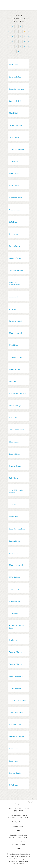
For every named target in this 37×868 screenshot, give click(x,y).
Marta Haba (14, 65)
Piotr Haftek (14, 113)
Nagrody (25, 815)
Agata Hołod (14, 613)
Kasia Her (13, 418)
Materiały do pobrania (18, 844)
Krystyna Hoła (15, 601)
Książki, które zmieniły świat (18, 835)
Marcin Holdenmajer (17, 565)
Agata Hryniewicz (16, 688)
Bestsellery (26, 808)
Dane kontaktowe (14, 842)
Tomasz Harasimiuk (16, 270)
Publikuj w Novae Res (19, 822)
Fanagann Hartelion (16, 321)
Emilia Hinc (14, 517)
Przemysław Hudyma (17, 737)
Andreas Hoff (14, 553)
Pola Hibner (14, 478)
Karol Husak (14, 761)
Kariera (27, 818)
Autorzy (21, 811)
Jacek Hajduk (14, 137)
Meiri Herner (14, 442)
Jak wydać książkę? (18, 826)
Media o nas (11, 818)
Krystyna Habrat (15, 77)
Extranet (21, 864)
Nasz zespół (18, 815)
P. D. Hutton (14, 785)
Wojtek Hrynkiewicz (17, 713)
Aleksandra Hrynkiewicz (18, 700)
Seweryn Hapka (15, 258)
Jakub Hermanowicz (17, 430)
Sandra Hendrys (15, 406)
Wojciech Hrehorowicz (18, 652)
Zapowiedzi (18, 808)
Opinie (18, 831)
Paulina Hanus (15, 246)
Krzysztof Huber (15, 725)
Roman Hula (14, 749)
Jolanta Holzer (15, 589)
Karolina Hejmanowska (18, 394)
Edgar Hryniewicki (16, 676)
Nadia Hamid (14, 186)
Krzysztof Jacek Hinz (17, 529)
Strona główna (18, 804)
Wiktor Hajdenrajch (16, 125)
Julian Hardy (14, 297)
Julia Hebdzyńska (16, 357)
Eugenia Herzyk (15, 466)
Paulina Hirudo (15, 541)
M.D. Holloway (15, 577)
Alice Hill (13, 505)
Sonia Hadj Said (15, 101)
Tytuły (15, 811)
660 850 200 (24, 856)
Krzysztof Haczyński (17, 89)
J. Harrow (13, 309)
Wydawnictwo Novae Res (19, 3)
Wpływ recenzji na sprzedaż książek (19, 837)
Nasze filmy (20, 818)
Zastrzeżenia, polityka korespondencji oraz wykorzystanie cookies (18, 861)
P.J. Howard (14, 640)
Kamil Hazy (14, 345)
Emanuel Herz (14, 454)
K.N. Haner (13, 222)
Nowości (10, 808)
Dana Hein (13, 381)
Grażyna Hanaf (15, 210)
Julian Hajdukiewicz (17, 149)
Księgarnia (18, 849)
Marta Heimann (15, 369)
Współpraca (24, 842)
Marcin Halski (14, 174)
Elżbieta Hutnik (15, 773)
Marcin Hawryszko (16, 333)
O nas (11, 815)
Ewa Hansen (14, 234)
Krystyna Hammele (16, 198)
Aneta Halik (14, 162)
